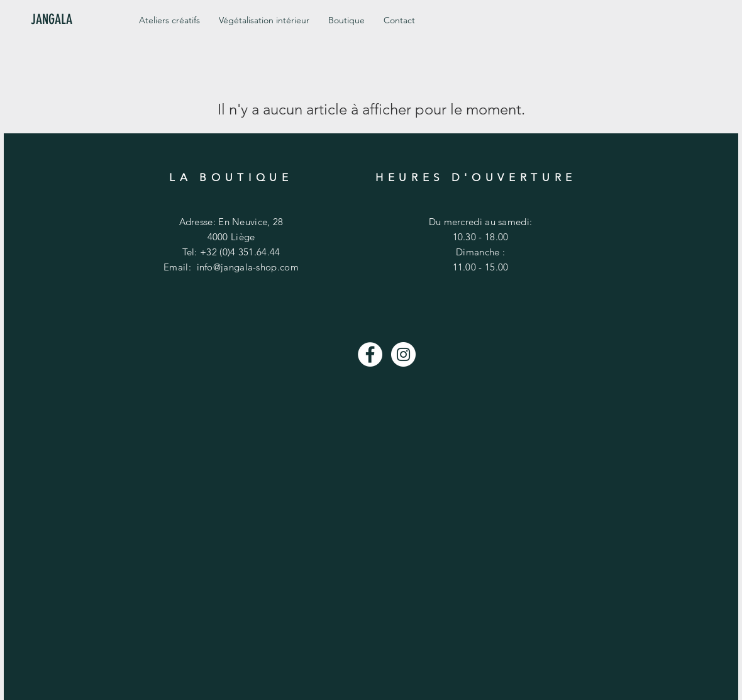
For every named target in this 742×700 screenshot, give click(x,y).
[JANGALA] (73, 19)
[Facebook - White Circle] (370, 354)
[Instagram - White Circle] (403, 354)
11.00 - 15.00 (481, 267)
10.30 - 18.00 (481, 237)
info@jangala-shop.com (248, 267)
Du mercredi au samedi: (481, 222)
